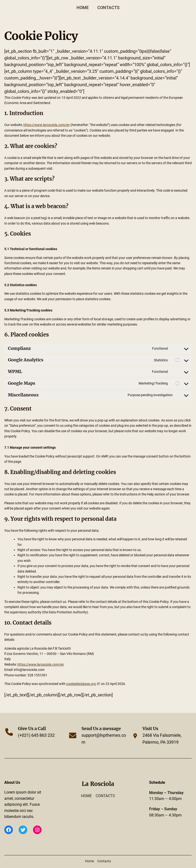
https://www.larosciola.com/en (47, 125)
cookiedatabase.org (81, 684)
